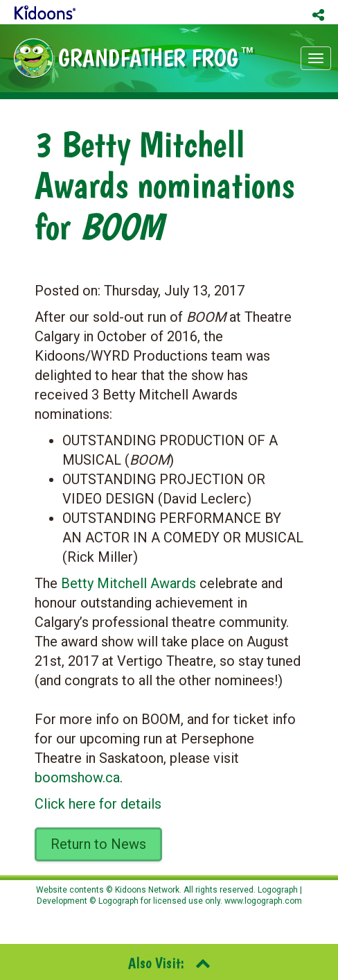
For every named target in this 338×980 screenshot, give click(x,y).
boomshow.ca (77, 777)
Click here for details (98, 804)
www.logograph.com (262, 901)
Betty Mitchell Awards (128, 583)
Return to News (98, 844)
